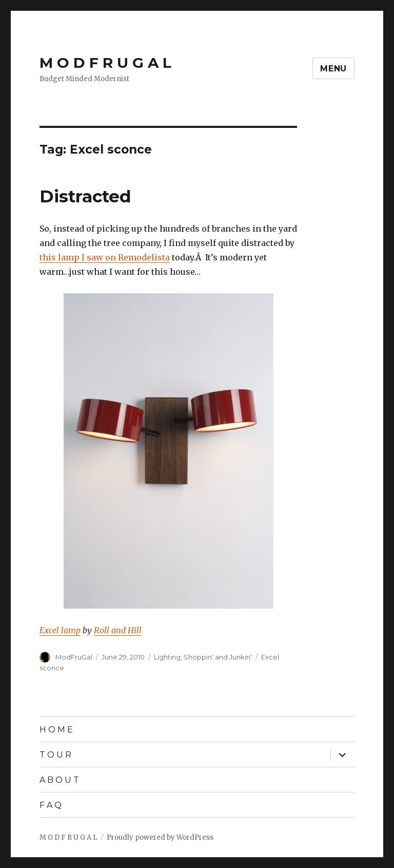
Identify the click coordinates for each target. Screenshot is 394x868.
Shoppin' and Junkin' (218, 657)
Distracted (85, 196)
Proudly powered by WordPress (160, 837)
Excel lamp (60, 630)
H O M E (56, 730)
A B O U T (59, 780)
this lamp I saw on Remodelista (105, 257)
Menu (333, 69)
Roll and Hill (118, 630)
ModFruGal (74, 657)
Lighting (167, 657)
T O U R (55, 755)
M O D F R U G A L (105, 63)
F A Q (51, 805)
